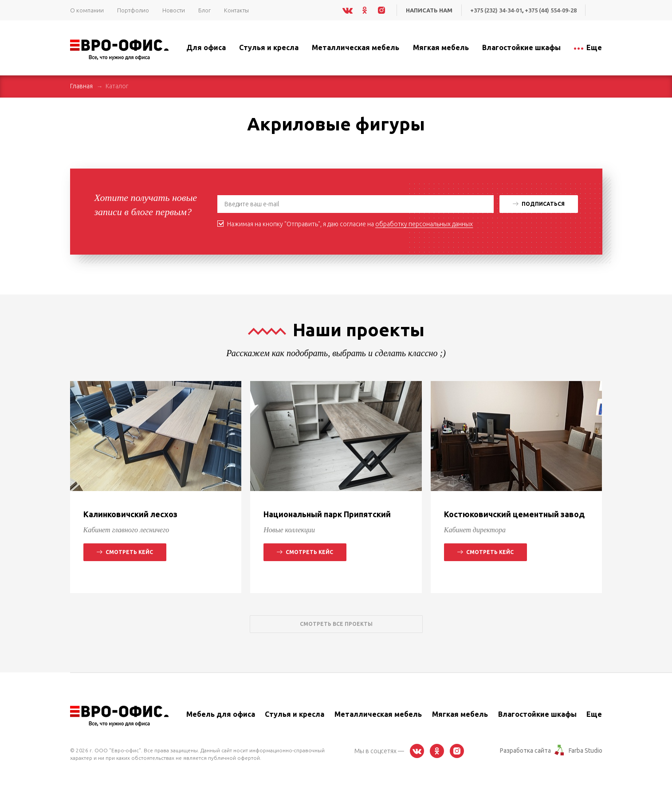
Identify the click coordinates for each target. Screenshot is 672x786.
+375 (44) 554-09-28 (550, 10)
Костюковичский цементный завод (514, 514)
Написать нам (427, 10)
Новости (174, 10)
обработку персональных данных (424, 224)
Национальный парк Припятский (327, 514)
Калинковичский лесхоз (130, 514)
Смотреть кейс (125, 552)
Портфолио (133, 10)
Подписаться (539, 204)
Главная (81, 86)
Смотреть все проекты (336, 624)
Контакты (236, 10)
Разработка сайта (525, 751)
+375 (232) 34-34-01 (495, 10)
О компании (87, 10)
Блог (204, 10)
